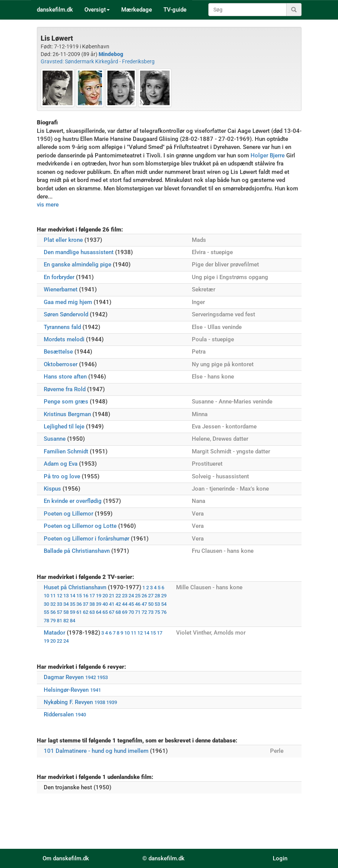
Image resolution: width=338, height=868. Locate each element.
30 (46, 604)
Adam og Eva (61, 464)
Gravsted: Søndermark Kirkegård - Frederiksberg (98, 61)
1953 (102, 677)
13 (66, 596)
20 (105, 596)
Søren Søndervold (66, 314)
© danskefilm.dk (163, 858)
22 (118, 596)
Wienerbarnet (61, 289)
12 (59, 596)
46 (138, 604)
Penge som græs (66, 402)
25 (138, 596)
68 (118, 612)
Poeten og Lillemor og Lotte (80, 526)
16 (86, 596)
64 (99, 612)
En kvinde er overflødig (73, 501)
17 (92, 596)
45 (131, 604)
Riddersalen (59, 714)
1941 (96, 690)
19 (99, 596)
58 (66, 612)
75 (157, 612)
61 (79, 612)
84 (73, 621)
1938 (100, 702)
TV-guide (175, 10)
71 (138, 612)
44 (125, 604)
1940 (81, 715)
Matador (54, 633)
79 (53, 621)
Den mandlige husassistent (79, 252)
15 (79, 596)
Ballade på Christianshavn (77, 551)
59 (73, 612)
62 (86, 612)
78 (46, 621)
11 (53, 596)
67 (112, 612)
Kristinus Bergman (67, 414)
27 (151, 596)
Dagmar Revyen (64, 677)
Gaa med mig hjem (68, 302)
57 (59, 612)
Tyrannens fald (62, 327)
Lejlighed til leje (64, 427)
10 (46, 596)
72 (144, 612)
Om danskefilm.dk (66, 858)
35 (73, 604)
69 (125, 612)
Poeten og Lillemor (68, 514)
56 (53, 612)
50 (151, 604)
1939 (112, 702)
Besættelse (58, 352)
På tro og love (62, 476)
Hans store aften (65, 377)
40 (105, 604)
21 (112, 596)
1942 (91, 677)
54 (164, 604)
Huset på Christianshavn (75, 587)
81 (59, 621)
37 (86, 604)
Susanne (55, 439)
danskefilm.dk (55, 10)
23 (125, 596)
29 (164, 596)
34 (66, 604)
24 (131, 596)
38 (92, 604)
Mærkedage (137, 10)
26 (144, 596)
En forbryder (59, 277)
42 (118, 604)
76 (164, 612)
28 (157, 596)
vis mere (48, 205)
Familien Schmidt (66, 451)
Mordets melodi (64, 339)
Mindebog (111, 54)
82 (66, 621)
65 (105, 612)
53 (157, 604)
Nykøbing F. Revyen (68, 702)
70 (131, 612)
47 (144, 604)
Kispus (52, 489)
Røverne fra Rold (65, 389)
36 (79, 604)
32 (53, 604)
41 (112, 604)
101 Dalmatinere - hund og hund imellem (96, 751)
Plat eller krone (63, 240)
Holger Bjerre (268, 155)
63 (92, 612)
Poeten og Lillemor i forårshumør (87, 539)
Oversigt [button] (97, 10)
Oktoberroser (61, 364)
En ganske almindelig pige (77, 265)
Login (280, 858)
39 (99, 604)
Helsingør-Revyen (66, 690)
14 (73, 596)
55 (46, 612)
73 (151, 612)
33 (59, 604)
